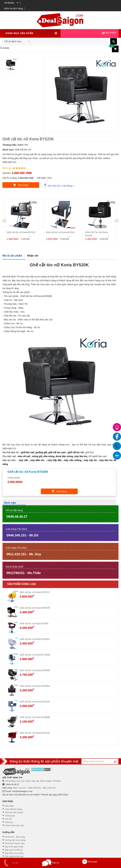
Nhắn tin (51, 863)
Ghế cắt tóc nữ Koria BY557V (35, 592)
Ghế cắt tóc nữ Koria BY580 (34, 623)
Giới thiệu (9, 806)
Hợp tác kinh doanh (14, 812)
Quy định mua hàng (14, 853)
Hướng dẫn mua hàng (15, 840)
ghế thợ (89, 452)
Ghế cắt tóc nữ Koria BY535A (35, 686)
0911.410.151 (49, 788)
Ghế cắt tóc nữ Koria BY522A (35, 702)
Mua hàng (23, 185)
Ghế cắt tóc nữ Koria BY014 (60, 232)
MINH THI (23, 145)
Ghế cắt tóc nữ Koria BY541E (35, 733)
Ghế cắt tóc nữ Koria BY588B (35, 717)
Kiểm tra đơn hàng (14, 8)
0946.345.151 (34, 788)
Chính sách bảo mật (14, 825)
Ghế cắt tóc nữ (23, 150)
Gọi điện (10, 863)
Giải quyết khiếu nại (14, 856)
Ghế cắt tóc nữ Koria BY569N (35, 670)
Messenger (90, 862)
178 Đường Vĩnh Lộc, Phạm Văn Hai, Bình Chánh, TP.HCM (33, 781)
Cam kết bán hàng (13, 809)
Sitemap (9, 822)
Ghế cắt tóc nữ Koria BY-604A (35, 655)
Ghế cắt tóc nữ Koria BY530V (35, 639)
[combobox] (17, 40)
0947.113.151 (20, 788)
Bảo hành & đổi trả (14, 850)
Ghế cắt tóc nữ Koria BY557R (35, 608)
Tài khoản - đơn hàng (15, 837)
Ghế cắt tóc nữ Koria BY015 (21, 232)
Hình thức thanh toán (15, 843)
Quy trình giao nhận (14, 847)
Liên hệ (8, 819)
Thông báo (10, 816)
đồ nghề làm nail (98, 456)
